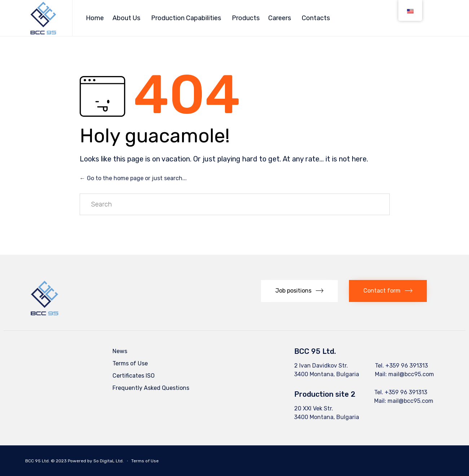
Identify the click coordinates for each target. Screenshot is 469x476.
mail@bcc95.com (411, 374)
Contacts (316, 18)
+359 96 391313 (407, 366)
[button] (299, 291)
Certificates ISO (134, 376)
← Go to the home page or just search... (133, 178)
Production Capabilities (186, 18)
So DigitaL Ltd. (109, 461)
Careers (280, 18)
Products (246, 18)
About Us (126, 18)
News (120, 351)
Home (95, 18)
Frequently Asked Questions (151, 388)
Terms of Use (130, 363)
